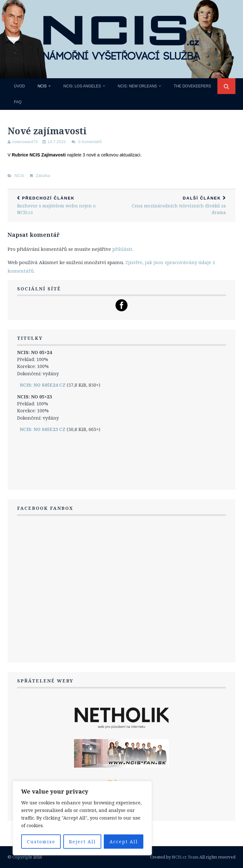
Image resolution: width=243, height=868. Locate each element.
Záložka (43, 176)
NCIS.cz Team (185, 857)
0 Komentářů (90, 142)
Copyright (22, 857)
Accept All (124, 842)
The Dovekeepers (192, 86)
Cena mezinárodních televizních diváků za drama (178, 206)
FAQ (18, 102)
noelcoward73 (25, 142)
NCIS (42, 86)
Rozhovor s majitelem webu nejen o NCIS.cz (65, 206)
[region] (82, 818)
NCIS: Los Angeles (82, 86)
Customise (41, 842)
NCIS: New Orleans (137, 86)
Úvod (19, 86)
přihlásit (122, 249)
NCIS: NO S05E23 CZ (43, 429)
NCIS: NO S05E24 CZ (43, 385)
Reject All (82, 842)
